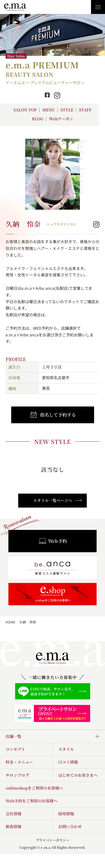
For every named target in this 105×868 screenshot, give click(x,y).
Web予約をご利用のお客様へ (32, 801)
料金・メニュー (19, 762)
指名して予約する (53, 415)
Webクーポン (61, 119)
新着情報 (13, 826)
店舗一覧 (13, 736)
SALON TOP (25, 110)
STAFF (85, 110)
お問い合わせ (70, 826)
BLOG (38, 119)
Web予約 (53, 541)
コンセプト (15, 749)
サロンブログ (17, 775)
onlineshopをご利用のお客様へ (34, 788)
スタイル (66, 749)
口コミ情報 (68, 762)
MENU (49, 110)
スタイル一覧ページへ (58, 500)
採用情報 (66, 814)
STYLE (67, 110)
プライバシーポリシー (53, 840)
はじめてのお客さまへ (78, 775)
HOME (11, 622)
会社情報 (13, 814)
